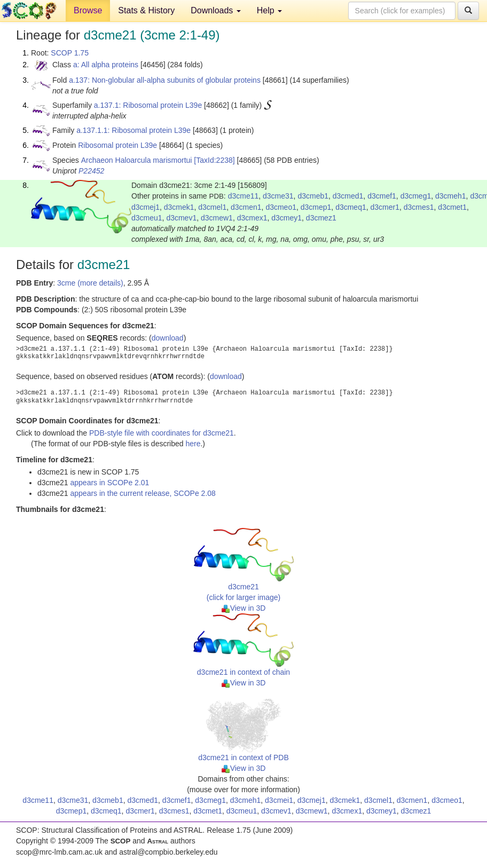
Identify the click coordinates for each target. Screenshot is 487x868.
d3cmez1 (321, 218)
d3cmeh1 (451, 196)
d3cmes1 (419, 207)
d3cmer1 (385, 207)
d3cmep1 (316, 207)
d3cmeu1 (147, 218)
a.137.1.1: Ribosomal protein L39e (133, 130)
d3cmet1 (452, 207)
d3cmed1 (348, 196)
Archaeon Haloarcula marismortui (137, 160)
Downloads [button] (216, 10)
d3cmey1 (286, 218)
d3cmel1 (212, 207)
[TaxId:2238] (214, 160)
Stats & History (146, 10)
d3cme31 (278, 196)
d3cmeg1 (416, 196)
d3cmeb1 (313, 196)
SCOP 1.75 (70, 53)
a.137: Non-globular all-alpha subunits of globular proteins (165, 80)
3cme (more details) (90, 283)
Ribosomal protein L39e (117, 145)
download (168, 338)
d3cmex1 (252, 218)
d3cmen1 (246, 207)
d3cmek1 (179, 207)
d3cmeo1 (281, 207)
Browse (88, 10)
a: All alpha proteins (106, 65)
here (193, 444)
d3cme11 (243, 196)
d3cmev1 (181, 218)
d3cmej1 (146, 207)
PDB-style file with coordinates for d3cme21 (162, 433)
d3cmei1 (279, 800)
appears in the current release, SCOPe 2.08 (143, 493)
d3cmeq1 (351, 207)
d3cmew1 (217, 218)
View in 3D (244, 608)
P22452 (91, 171)
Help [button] (269, 10)
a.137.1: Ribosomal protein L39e (148, 105)
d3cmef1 (382, 196)
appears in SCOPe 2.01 (109, 483)
